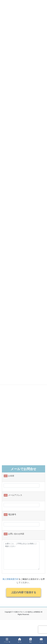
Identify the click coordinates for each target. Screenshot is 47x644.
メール (41, 640)
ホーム (20, 640)
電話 (30, 640)
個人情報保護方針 (11, 579)
